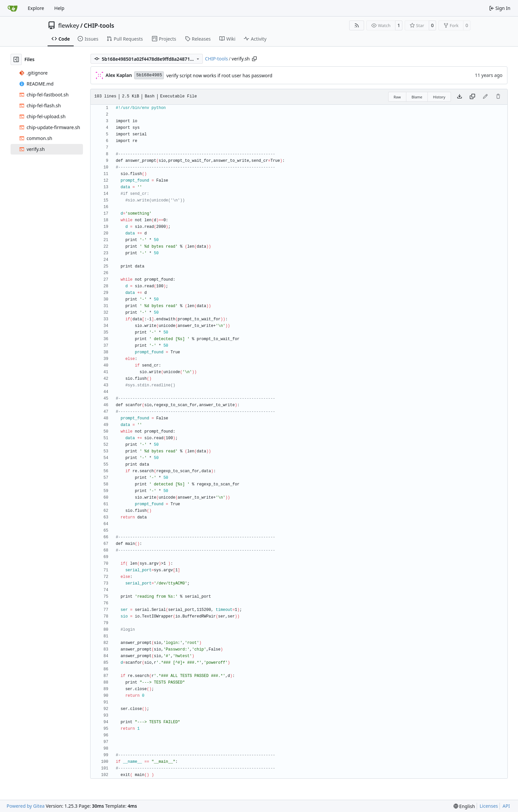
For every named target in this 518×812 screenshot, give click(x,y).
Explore (36, 8)
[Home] (13, 8)
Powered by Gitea (26, 806)
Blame (417, 97)
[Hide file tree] (16, 59)
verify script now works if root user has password (219, 75)
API (506, 806)
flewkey (69, 25)
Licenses (489, 806)
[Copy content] (472, 97)
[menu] (464, 806)
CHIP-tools (99, 25)
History (439, 97)
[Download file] (460, 97)
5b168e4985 (149, 75)
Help (59, 8)
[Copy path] (254, 59)
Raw (397, 97)
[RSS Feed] (357, 25)
